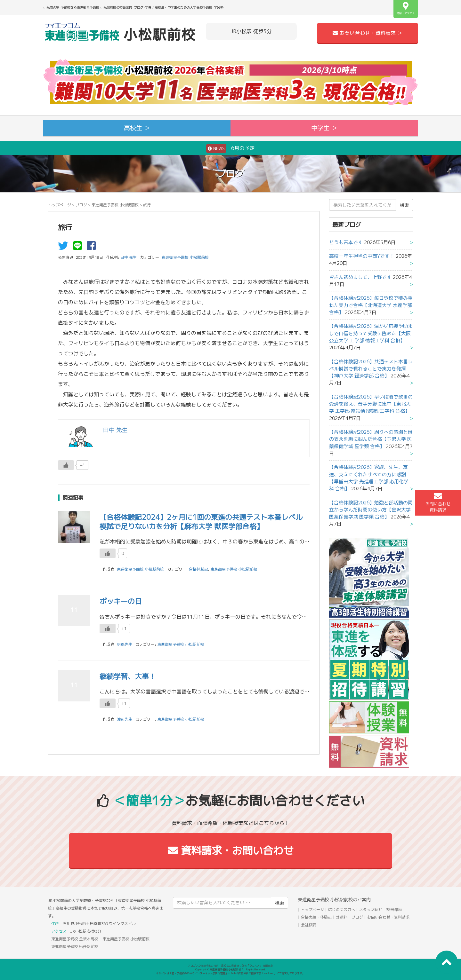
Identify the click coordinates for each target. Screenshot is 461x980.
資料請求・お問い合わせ (231, 850)
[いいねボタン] (66, 465)
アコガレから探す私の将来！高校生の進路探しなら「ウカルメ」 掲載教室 (230, 966)
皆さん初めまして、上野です (360, 277)
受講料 (342, 917)
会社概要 (309, 925)
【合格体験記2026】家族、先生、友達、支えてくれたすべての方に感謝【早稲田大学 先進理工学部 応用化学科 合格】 (369, 478)
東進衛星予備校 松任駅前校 (75, 947)
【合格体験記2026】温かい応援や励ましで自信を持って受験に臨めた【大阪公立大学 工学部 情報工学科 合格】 (371, 333)
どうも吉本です (346, 242)
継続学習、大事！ (128, 676)
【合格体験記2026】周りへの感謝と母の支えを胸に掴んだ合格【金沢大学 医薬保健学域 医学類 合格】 (371, 439)
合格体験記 (198, 569)
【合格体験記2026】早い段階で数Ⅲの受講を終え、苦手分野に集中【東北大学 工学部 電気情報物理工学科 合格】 (371, 404)
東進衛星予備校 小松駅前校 (115, 205)
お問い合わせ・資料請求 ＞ (368, 33)
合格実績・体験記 (316, 917)
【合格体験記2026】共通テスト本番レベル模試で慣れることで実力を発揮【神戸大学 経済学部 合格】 (371, 369)
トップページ (60, 205)
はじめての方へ (342, 909)
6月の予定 (230, 148)
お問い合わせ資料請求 (438, 502)
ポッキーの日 (121, 601)
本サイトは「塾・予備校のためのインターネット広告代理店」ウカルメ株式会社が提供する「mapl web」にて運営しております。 (230, 973)
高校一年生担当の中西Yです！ (362, 256)
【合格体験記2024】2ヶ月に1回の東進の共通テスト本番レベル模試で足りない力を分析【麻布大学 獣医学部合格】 (201, 522)
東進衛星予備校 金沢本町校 (75, 939)
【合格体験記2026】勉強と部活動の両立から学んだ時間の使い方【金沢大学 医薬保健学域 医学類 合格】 (371, 510)
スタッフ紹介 (371, 909)
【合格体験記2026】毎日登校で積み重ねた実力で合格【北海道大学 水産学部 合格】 (371, 305)
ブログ (81, 205)
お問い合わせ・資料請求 (388, 917)
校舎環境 (394, 909)
